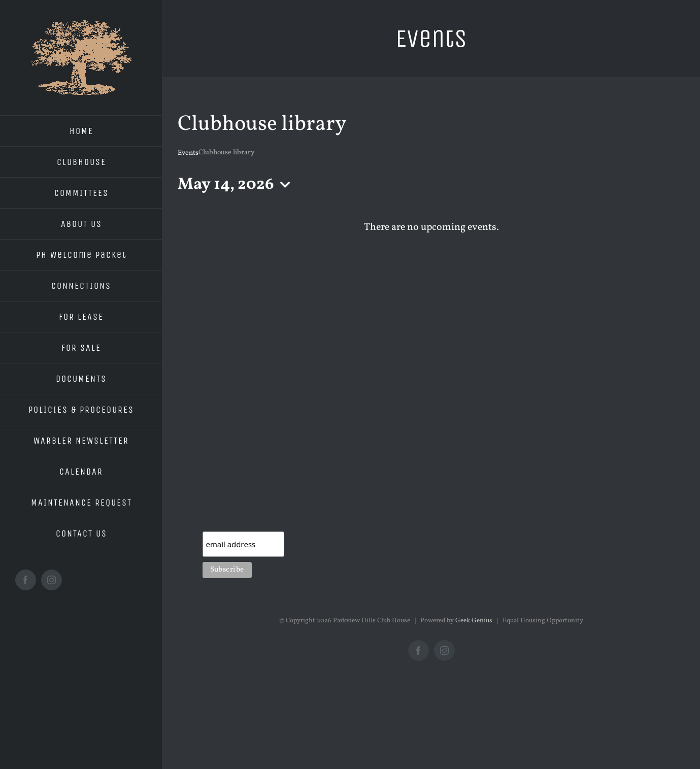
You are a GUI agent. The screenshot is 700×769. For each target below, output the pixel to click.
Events (188, 153)
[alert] (431, 228)
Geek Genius (474, 621)
